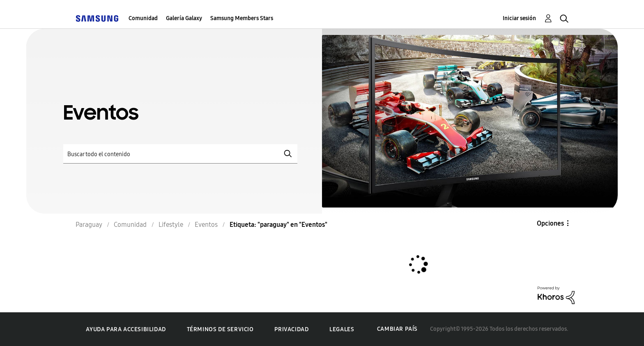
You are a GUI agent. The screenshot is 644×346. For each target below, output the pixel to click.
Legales (342, 329)
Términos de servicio (220, 329)
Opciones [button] (550, 223)
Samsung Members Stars (242, 18)
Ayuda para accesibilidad (126, 329)
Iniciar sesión (519, 18)
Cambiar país (397, 329)
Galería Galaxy (184, 18)
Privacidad (291, 329)
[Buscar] (180, 154)
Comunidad (143, 18)
